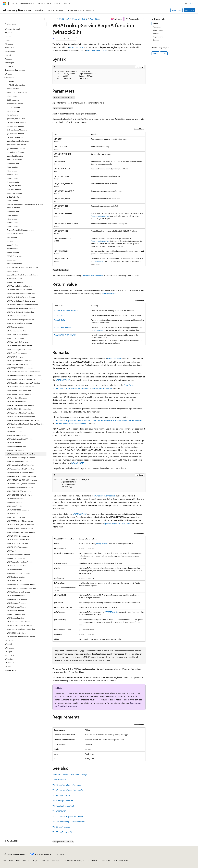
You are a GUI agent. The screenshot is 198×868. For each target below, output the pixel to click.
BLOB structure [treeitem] (13, 100)
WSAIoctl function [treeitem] (14, 443)
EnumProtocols (131, 385)
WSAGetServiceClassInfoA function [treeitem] (21, 413)
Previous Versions (23, 860)
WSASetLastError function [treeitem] (17, 599)
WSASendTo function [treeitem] (15, 581)
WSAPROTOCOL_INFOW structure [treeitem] (20, 525)
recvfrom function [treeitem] (14, 241)
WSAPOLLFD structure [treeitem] (16, 517)
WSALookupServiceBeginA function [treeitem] (21, 454)
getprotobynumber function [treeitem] (18, 141)
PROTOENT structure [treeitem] (15, 234)
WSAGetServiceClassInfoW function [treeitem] (21, 416)
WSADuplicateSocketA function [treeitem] (19, 361)
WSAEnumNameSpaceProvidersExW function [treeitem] (24, 379)
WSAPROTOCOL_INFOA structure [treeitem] (20, 521)
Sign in (192, 3)
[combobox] (25, 24)
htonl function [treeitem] (13, 171)
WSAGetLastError (109, 294)
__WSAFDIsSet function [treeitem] (16, 85)
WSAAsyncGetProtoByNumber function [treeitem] (22, 305)
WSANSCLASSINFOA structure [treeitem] (19, 491)
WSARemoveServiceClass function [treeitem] (20, 562)
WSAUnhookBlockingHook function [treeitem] (21, 629)
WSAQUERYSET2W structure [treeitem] (18, 540)
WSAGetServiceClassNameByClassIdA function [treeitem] (25, 420)
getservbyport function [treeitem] (16, 148)
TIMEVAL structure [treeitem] (14, 278)
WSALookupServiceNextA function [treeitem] (20, 465)
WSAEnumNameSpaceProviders (67, 420)
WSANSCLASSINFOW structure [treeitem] (19, 495)
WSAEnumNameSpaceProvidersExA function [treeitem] (24, 376)
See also (156, 40)
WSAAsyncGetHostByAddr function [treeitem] (21, 293)
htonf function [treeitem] (13, 167)
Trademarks (105, 860)
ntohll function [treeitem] (13, 222)
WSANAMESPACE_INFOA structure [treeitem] (21, 472)
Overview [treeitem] (11, 81)
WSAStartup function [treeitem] (15, 618)
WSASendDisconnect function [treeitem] (19, 573)
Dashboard (189, 10)
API (68, 19)
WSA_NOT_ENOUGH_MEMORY (66, 310)
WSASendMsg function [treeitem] (16, 577)
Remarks (156, 33)
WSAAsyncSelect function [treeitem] (17, 316)
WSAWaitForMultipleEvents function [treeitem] (21, 637)
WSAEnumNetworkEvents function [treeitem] (20, 387)
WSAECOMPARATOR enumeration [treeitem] (20, 368)
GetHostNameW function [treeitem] (17, 130)
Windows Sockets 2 (79, 19)
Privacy (55, 860)
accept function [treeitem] (13, 89)
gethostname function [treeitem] (16, 126)
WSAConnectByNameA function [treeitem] (20, 346)
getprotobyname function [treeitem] (17, 137)
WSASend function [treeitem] (14, 570)
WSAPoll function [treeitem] (14, 514)
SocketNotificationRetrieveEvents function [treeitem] (23, 275)
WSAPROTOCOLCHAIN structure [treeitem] (20, 528)
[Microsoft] (5, 3)
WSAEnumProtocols (61, 388)
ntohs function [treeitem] (13, 226)
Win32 (61, 19)
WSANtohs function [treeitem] (15, 506)
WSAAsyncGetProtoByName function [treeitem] (22, 301)
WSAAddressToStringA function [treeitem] (19, 286)
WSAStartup (99, 330)
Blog (34, 860)
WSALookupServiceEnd (63, 801)
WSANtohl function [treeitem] (15, 502)
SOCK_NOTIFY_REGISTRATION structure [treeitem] (23, 267)
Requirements (158, 37)
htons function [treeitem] (13, 178)
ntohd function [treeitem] (13, 211)
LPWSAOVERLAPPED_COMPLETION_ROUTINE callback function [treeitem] (25, 206)
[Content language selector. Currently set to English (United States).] (15, 854)
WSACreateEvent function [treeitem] (17, 353)
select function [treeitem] (13, 245)
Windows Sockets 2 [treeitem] (13, 29)
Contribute (45, 860)
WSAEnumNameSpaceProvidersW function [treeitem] (24, 383)
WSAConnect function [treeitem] (16, 338)
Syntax (155, 24)
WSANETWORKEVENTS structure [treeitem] (20, 487)
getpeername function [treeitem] (16, 133)
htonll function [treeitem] (13, 175)
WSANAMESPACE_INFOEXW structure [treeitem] (22, 480)
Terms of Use (92, 860)
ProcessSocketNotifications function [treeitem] (21, 230)
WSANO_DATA (60, 320)
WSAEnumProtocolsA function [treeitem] (19, 390)
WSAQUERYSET (76, 47)
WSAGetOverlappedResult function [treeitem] (21, 405)
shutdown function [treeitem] (14, 264)
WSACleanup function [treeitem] (16, 327)
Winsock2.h (94, 19)
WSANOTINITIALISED (62, 327)
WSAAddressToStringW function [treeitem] (20, 290)
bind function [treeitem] (12, 96)
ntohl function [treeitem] (13, 219)
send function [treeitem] (12, 249)
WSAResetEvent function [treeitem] (17, 566)
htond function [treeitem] (13, 163)
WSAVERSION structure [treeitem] (16, 633)
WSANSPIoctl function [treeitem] (16, 499)
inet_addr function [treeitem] (14, 186)
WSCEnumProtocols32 (102, 388)
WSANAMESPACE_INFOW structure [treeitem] (21, 484)
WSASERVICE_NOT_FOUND (65, 335)
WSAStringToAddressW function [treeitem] (20, 626)
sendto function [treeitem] (13, 252)
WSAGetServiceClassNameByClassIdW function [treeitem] (25, 424)
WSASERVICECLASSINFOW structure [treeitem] (21, 588)
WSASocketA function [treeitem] (16, 610)
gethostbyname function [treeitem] (17, 122)
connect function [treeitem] (14, 107)
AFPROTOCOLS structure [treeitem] (17, 92)
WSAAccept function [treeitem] (15, 282)
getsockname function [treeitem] (16, 152)
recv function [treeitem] (12, 237)
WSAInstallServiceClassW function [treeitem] (20, 439)
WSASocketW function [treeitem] (16, 614)
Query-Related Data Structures (118, 524)
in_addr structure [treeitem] (14, 182)
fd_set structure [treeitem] (13, 111)
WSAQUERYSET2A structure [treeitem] (18, 536)
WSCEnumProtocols (80, 388)
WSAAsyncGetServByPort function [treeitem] (20, 312)
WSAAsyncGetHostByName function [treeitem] (21, 297)
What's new (177, 10)
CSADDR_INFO (99, 261)
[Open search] (186, 3)
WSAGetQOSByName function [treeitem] (19, 409)
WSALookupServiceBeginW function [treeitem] (21, 458)
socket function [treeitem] (13, 271)
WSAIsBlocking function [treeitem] (16, 446)
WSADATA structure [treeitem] (15, 357)
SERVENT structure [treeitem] (14, 256)
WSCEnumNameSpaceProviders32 (128, 420)
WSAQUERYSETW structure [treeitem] (18, 547)
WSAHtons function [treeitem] (15, 431)
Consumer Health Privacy (73, 860)
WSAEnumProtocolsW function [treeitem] (19, 394)
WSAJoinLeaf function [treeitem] (16, 450)
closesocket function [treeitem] (15, 104)
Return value (158, 30)
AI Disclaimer (8, 860)
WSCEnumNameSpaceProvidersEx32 (71, 423)
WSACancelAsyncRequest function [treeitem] (20, 320)
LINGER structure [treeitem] (14, 197)
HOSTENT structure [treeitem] (15, 160)
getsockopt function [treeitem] (15, 156)
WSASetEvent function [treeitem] (16, 596)
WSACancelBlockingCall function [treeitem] (20, 323)
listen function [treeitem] (13, 201)
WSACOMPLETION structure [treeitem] (18, 334)
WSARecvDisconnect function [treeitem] (19, 555)
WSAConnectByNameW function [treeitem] (20, 349)
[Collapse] (43, 19)
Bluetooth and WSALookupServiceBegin (70, 774)
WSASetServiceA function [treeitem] (17, 603)
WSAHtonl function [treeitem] (15, 428)
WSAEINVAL (59, 315)
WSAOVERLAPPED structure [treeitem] (18, 510)
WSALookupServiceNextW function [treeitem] (21, 469)
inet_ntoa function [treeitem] (14, 189)
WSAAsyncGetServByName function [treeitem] (21, 308)
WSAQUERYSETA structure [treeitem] (17, 543)
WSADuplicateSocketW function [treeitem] (20, 364)
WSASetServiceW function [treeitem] (17, 607)
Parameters (157, 27)
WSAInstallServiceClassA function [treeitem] (20, 435)
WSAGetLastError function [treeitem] (17, 402)
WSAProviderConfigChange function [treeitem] (21, 532)
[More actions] (143, 19)
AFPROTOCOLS (111, 612)
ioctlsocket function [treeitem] (15, 193)
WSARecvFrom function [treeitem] (16, 558)
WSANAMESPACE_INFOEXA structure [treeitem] (22, 476)
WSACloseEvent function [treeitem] (17, 331)
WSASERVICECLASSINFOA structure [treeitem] (21, 584)
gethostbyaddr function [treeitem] (16, 119)
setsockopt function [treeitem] (15, 260)
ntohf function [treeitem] (13, 215)
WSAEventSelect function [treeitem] (17, 398)
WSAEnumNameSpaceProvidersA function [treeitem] (23, 372)
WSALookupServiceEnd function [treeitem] (20, 461)
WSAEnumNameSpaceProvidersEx (97, 420)
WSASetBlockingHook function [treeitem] (19, 592)
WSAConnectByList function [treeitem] (18, 342)
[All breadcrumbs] (55, 19)
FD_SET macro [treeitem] (13, 115)
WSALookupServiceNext (97, 50)
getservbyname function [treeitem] (16, 145)
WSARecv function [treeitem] (14, 551)
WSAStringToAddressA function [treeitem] (19, 622)
